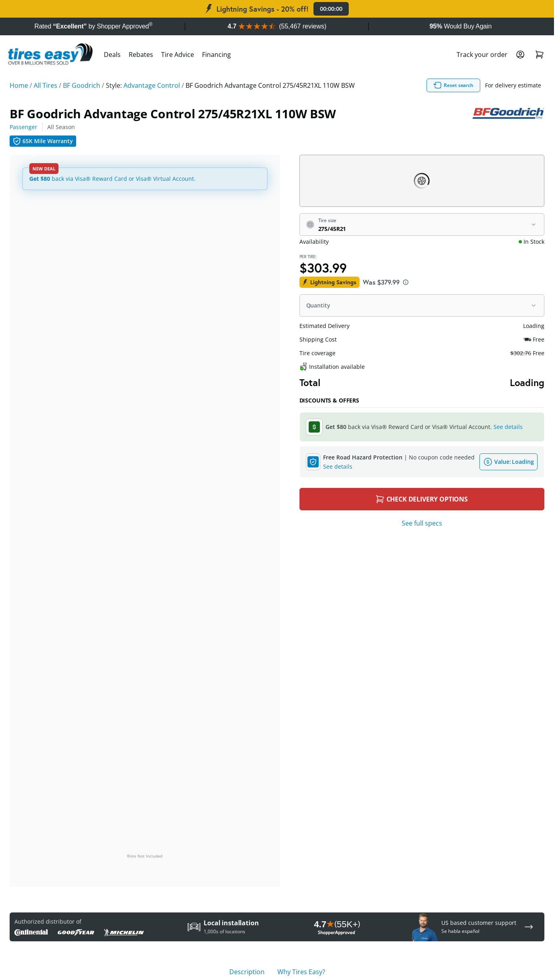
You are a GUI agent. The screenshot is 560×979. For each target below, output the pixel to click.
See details (508, 427)
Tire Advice (178, 55)
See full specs (422, 523)
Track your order (482, 55)
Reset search (453, 85)
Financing (216, 55)
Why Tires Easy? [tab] (301, 972)
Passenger (23, 127)
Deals (112, 55)
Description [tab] (247, 972)
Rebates (141, 55)
